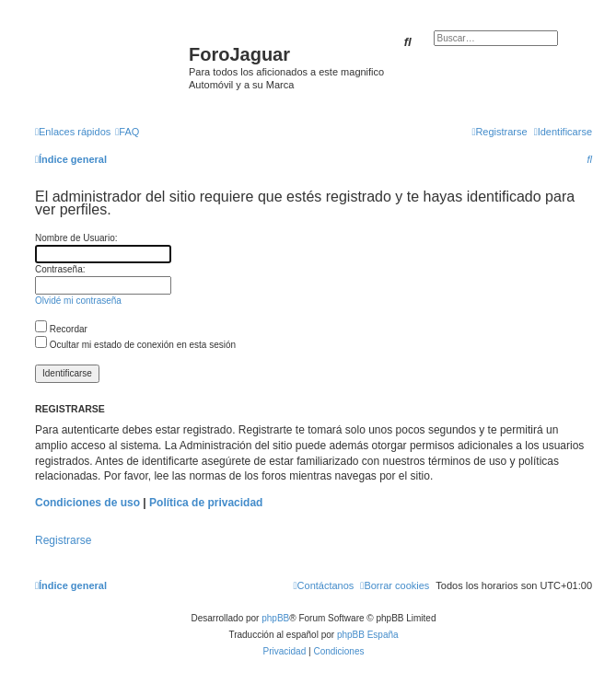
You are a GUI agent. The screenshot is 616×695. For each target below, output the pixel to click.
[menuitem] (127, 132)
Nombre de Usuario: (76, 238)
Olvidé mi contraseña (78, 301)
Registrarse (63, 540)
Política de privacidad (206, 503)
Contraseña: (60, 269)
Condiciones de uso (87, 503)
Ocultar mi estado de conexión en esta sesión (135, 345)
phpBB (275, 618)
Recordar (61, 329)
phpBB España (368, 635)
